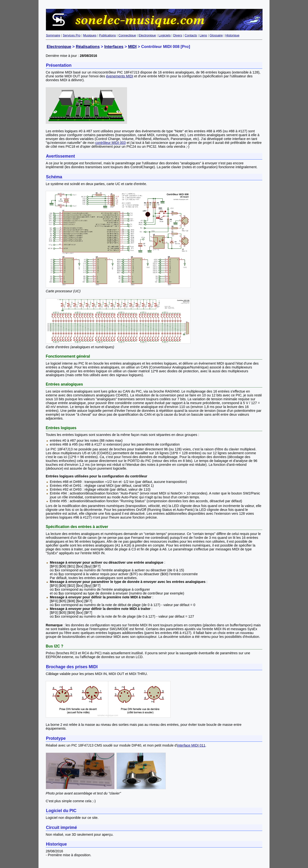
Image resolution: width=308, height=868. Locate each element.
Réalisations (88, 47)
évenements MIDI (120, 76)
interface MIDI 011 (191, 745)
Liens (203, 35)
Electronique (147, 35)
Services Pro (72, 35)
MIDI (132, 47)
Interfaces (114, 47)
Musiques (90, 35)
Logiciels (165, 35)
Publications (107, 35)
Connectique (127, 35)
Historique (232, 35)
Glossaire (216, 35)
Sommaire (53, 35)
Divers (178, 35)
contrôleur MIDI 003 (110, 143)
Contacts (191, 35)
